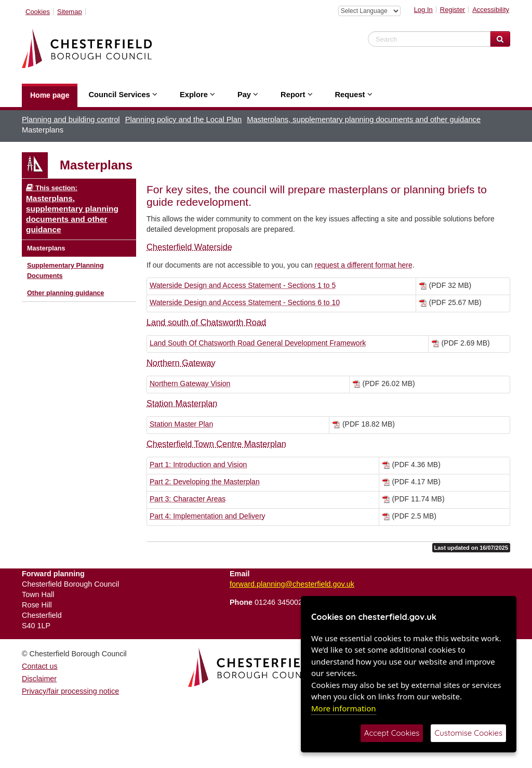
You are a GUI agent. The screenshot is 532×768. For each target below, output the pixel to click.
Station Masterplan (182, 403)
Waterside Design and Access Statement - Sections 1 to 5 (243, 285)
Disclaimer (39, 679)
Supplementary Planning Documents (65, 271)
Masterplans (46, 248)
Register (453, 10)
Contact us (40, 666)
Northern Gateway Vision (190, 383)
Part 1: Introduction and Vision (198, 465)
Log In (423, 10)
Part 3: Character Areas (188, 499)
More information (344, 708)
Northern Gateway (181, 363)
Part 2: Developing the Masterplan (205, 482)
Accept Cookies (392, 733)
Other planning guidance (65, 293)
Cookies (38, 12)
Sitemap (70, 12)
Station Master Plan (181, 424)
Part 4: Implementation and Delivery (208, 516)
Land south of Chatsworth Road (206, 322)
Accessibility (491, 10)
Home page (50, 95)
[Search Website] (500, 39)
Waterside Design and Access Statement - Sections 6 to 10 (245, 302)
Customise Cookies (468, 733)
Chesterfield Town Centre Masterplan (216, 444)
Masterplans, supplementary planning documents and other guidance (364, 120)
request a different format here (364, 265)
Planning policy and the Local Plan (184, 120)
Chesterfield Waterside (189, 247)
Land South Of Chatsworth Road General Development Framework (258, 343)
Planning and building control (71, 120)
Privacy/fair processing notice (70, 691)
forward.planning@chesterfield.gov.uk (292, 584)
